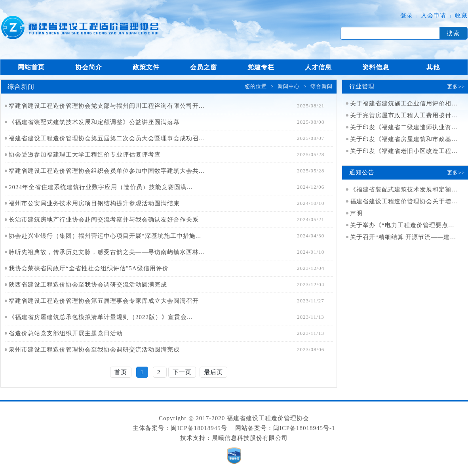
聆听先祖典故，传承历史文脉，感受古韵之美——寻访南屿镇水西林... (107, 252)
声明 (356, 213)
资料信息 (376, 67)
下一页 (182, 372)
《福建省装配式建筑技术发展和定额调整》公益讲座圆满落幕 (94, 122)
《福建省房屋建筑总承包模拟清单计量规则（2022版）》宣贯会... (101, 317)
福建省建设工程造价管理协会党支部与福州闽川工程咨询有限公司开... (107, 106)
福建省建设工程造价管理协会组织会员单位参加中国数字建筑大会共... (107, 171)
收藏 (461, 15)
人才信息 (318, 67)
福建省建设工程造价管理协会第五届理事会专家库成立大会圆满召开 (104, 301)
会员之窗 (204, 67)
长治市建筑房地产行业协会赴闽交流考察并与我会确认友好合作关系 (104, 220)
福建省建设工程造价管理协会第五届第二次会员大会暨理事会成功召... (107, 138)
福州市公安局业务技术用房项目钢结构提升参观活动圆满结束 (94, 203)
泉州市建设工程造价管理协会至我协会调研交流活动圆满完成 (94, 350)
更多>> (456, 87)
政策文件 (146, 67)
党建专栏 (261, 67)
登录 (407, 15)
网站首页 (31, 67)
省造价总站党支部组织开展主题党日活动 (66, 333)
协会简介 (89, 67)
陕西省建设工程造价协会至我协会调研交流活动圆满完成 (88, 285)
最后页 (213, 372)
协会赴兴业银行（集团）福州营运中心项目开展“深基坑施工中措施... (105, 236)
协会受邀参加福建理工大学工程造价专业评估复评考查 (85, 155)
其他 (433, 67)
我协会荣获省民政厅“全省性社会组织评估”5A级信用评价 (89, 268)
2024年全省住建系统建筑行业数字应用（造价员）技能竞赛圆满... (101, 187)
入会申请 (434, 15)
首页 (121, 372)
